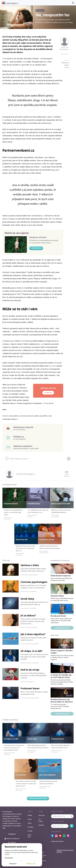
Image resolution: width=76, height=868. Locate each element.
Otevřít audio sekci (62, 628)
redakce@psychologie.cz (10, 419)
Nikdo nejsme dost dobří (61, 504)
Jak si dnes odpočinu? (33, 634)
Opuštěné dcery (34, 504)
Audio (30, 819)
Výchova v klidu (30, 565)
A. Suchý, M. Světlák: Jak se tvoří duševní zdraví (61, 676)
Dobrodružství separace (61, 576)
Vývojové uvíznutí (38, 237)
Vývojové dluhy (57, 596)
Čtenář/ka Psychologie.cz (64, 48)
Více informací (9, 858)
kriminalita (65, 63)
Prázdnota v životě (47, 540)
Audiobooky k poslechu (60, 561)
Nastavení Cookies (68, 850)
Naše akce (29, 836)
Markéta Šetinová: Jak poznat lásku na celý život (62, 701)
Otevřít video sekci (62, 714)
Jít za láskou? (28, 615)
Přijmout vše (31, 864)
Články (30, 815)
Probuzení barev (30, 688)
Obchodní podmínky (59, 851)
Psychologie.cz (10, 3)
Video (30, 823)
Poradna (31, 827)
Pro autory (41, 820)
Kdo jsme (42, 815)
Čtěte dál (6, 561)
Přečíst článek (36, 248)
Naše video (55, 635)
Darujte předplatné (12, 838)
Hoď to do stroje (30, 670)
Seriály (30, 831)
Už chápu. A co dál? (32, 651)
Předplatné (48, 393)
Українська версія (57, 841)
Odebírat (72, 826)
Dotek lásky (27, 599)
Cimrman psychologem (34, 582)
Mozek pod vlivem (58, 616)
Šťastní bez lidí (22, 540)
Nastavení (13, 864)
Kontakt (41, 825)
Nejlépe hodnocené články (38, 798)
